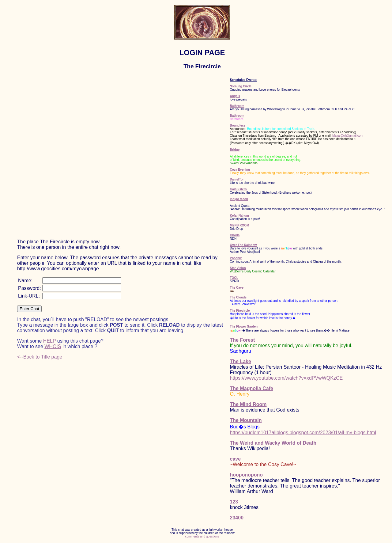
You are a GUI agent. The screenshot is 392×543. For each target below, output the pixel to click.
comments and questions (202, 536)
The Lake (241, 361)
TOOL (234, 278)
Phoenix (236, 258)
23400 (237, 518)
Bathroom (237, 106)
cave (236, 459)
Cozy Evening (240, 170)
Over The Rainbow (243, 245)
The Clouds (238, 297)
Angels (235, 96)
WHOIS (53, 346)
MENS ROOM (240, 225)
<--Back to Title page (40, 357)
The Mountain (246, 420)
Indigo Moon (239, 199)
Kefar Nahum (239, 216)
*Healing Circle (241, 86)
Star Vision (238, 268)
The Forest (243, 340)
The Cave (237, 288)
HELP (50, 341)
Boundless (238, 125)
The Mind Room (248, 404)
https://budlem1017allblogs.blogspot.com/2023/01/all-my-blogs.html (303, 433)
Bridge (235, 150)
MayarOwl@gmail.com (348, 136)
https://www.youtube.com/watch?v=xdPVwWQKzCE (286, 378)
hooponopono (247, 475)
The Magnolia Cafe (252, 388)
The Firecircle (240, 311)
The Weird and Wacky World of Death (273, 443)
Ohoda (235, 235)
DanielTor (237, 179)
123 (234, 502)
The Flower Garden (244, 327)
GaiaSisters (238, 189)
